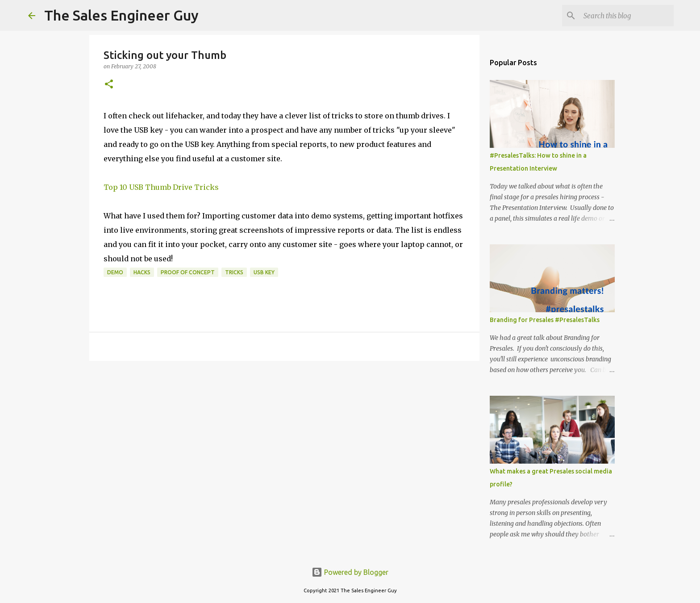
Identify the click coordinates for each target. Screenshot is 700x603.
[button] (109, 85)
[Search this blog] (627, 16)
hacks (142, 272)
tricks (234, 272)
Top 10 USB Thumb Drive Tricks (161, 187)
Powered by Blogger (350, 572)
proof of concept (188, 272)
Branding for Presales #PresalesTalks (545, 320)
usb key (264, 272)
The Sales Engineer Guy (121, 15)
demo (115, 272)
